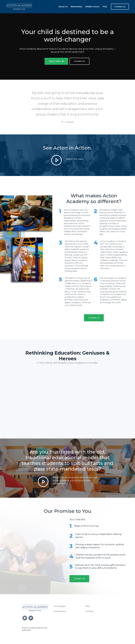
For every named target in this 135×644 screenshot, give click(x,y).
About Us (63, 7)
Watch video (56, 61)
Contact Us (79, 61)
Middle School (92, 7)
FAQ (105, 7)
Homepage (60, 606)
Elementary (76, 7)
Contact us (120, 7)
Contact (90, 611)
